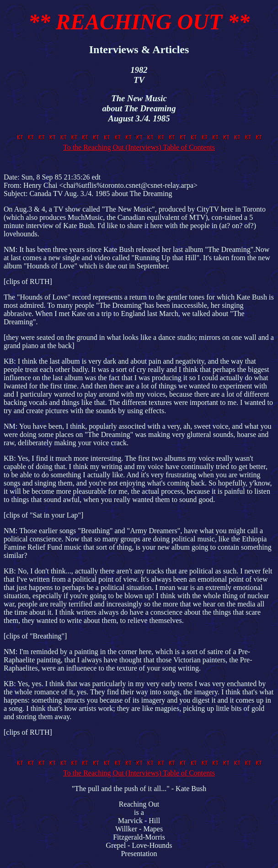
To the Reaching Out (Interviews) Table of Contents (141, 143)
